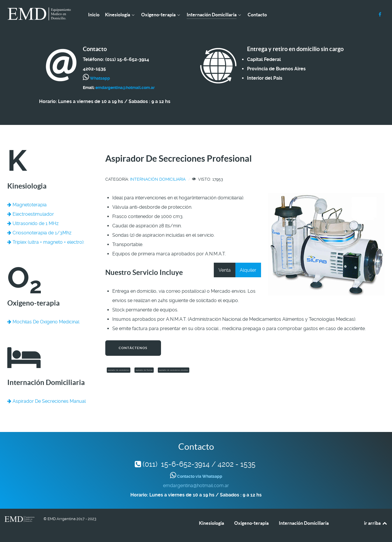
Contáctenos (133, 348)
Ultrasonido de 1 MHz (33, 223)
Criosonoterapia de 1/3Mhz (39, 233)
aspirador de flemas (144, 370)
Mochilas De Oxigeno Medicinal (43, 322)
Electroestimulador (31, 214)
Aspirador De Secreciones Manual (47, 401)
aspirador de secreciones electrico (174, 370)
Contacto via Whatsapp (199, 476)
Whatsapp (99, 78)
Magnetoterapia (27, 205)
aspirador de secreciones (119, 370)
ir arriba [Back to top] (376, 523)
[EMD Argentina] (39, 14)
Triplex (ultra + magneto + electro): (46, 242)
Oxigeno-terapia (251, 523)
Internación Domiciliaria (158, 179)
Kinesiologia (211, 523)
